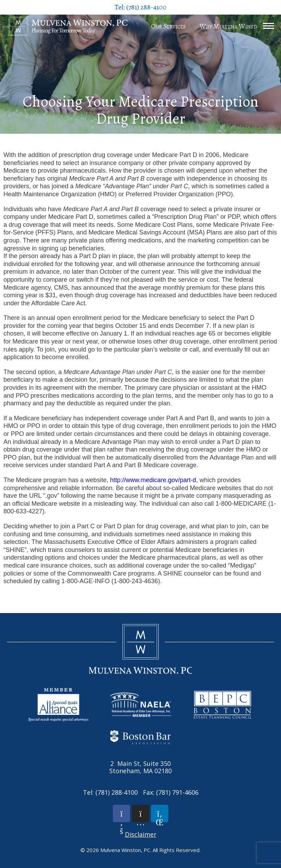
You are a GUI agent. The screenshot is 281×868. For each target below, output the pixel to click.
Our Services (168, 26)
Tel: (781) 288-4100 (140, 7)
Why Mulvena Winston (231, 26)
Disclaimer (141, 834)
